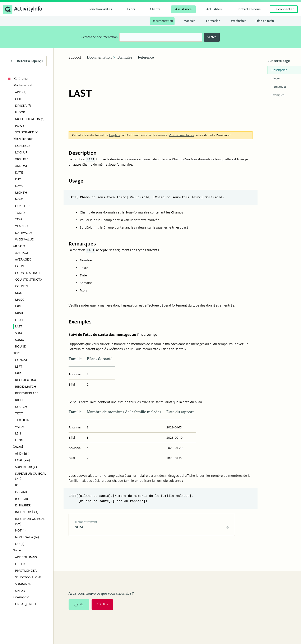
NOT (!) (20, 530)
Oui (80, 605)
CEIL (18, 99)
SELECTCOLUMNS (28, 577)
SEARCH (21, 407)
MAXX (19, 300)
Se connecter (284, 9)
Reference (146, 57)
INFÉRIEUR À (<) (27, 512)
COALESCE (23, 146)
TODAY (20, 213)
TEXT (19, 413)
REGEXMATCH (26, 387)
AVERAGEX (23, 259)
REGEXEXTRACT (27, 380)
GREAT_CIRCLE (26, 604)
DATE (19, 172)
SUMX (19, 340)
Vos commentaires (181, 133)
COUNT (21, 266)
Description (279, 70)
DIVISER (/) (23, 106)
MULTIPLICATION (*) (30, 119)
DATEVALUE (24, 233)
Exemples (278, 95)
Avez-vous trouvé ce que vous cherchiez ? (101, 593)
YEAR (19, 219)
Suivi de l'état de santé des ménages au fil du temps (120, 333)
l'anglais (114, 133)
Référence (18, 79)
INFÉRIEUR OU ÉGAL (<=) (30, 521)
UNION (20, 591)
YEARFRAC (23, 226)
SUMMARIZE (24, 584)
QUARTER (22, 206)
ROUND (21, 346)
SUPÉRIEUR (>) (26, 467)
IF (16, 485)
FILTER (20, 564)
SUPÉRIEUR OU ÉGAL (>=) (31, 476)
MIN (18, 306)
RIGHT (20, 400)
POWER (21, 126)
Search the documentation (100, 37)
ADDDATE (22, 166)
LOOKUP (21, 152)
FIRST (19, 320)
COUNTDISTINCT (28, 273)
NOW (19, 199)
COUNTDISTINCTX (29, 280)
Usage (276, 78)
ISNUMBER (23, 505)
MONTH (21, 193)
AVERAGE (22, 253)
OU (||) (20, 544)
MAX (18, 293)
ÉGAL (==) (22, 460)
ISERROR (22, 499)
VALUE (20, 427)
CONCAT (21, 360)
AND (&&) (22, 454)
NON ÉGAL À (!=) (27, 537)
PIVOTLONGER (26, 571)
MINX (19, 313)
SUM (18, 333)
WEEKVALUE (24, 239)
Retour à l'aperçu (27, 61)
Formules (125, 57)
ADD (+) (21, 92)
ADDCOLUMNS (26, 557)
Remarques (279, 87)
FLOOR (20, 112)
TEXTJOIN (22, 420)
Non (105, 605)
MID (18, 373)
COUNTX (22, 286)
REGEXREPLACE (27, 393)
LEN (18, 433)
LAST (19, 326)
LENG (19, 440)
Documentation (99, 57)
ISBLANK (21, 492)
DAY (18, 179)
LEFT (19, 367)
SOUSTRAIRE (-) (27, 132)
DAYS (19, 186)
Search (212, 37)
